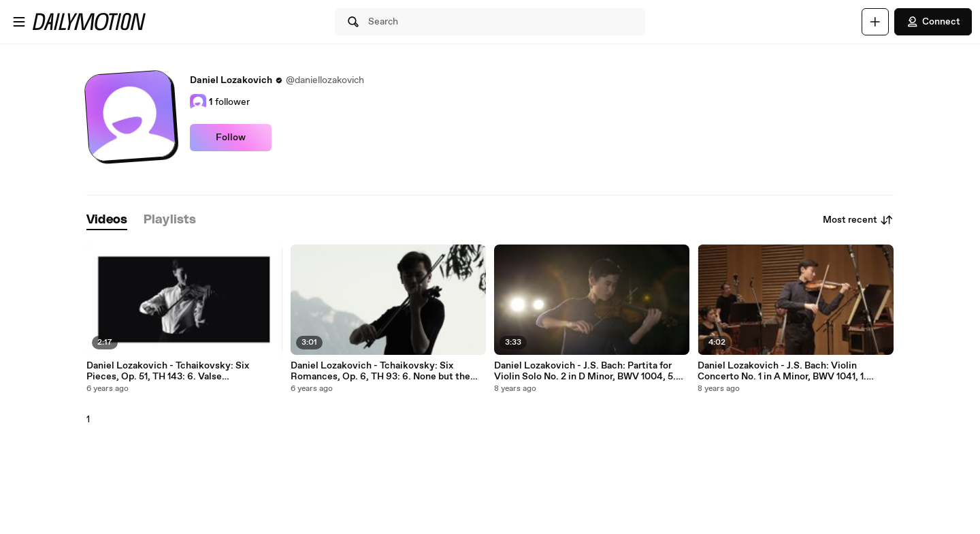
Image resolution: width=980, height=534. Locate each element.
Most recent (858, 220)
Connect (933, 22)
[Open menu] (19, 22)
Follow (231, 138)
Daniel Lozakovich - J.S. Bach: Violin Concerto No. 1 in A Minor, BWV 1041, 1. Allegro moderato (782, 371)
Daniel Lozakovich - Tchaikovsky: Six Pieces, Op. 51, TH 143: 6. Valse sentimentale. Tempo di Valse (168, 371)
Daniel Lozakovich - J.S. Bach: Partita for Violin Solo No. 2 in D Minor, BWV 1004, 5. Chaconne (585, 371)
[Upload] (875, 22)
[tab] (107, 220)
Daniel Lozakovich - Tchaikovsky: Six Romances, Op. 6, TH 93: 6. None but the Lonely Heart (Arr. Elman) (380, 371)
